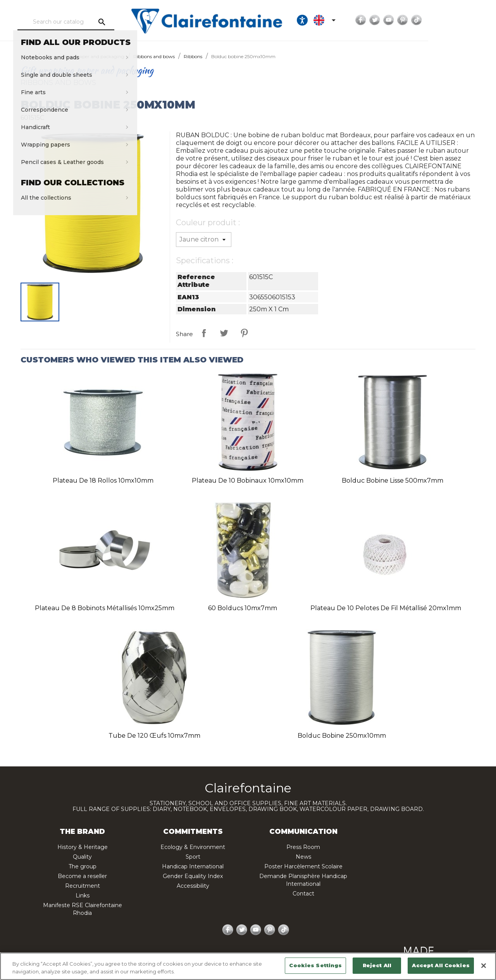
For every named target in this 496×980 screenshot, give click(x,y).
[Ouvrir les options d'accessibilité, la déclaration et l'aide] (357, 20)
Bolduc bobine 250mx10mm (342, 736)
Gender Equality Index (193, 876)
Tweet (224, 333)
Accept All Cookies (441, 965)
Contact (303, 894)
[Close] (484, 966)
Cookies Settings (315, 965)
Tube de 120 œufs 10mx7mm (154, 736)
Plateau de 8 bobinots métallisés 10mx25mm (105, 608)
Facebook (415, 20)
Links (83, 895)
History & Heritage (83, 847)
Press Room (303, 847)
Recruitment (83, 886)
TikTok (471, 20)
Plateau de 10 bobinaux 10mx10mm (248, 481)
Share (204, 333)
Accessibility (193, 886)
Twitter (429, 20)
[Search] (83, 22)
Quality (82, 857)
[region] (248, 966)
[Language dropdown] (381, 20)
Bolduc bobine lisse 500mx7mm (393, 481)
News (303, 857)
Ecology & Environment (193, 847)
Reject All (377, 965)
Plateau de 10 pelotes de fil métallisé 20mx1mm (386, 608)
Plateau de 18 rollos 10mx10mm (103, 481)
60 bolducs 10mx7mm (243, 608)
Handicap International (193, 866)
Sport (193, 857)
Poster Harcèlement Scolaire (303, 866)
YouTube (443, 20)
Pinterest (457, 20)
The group (83, 866)
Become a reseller (82, 876)
